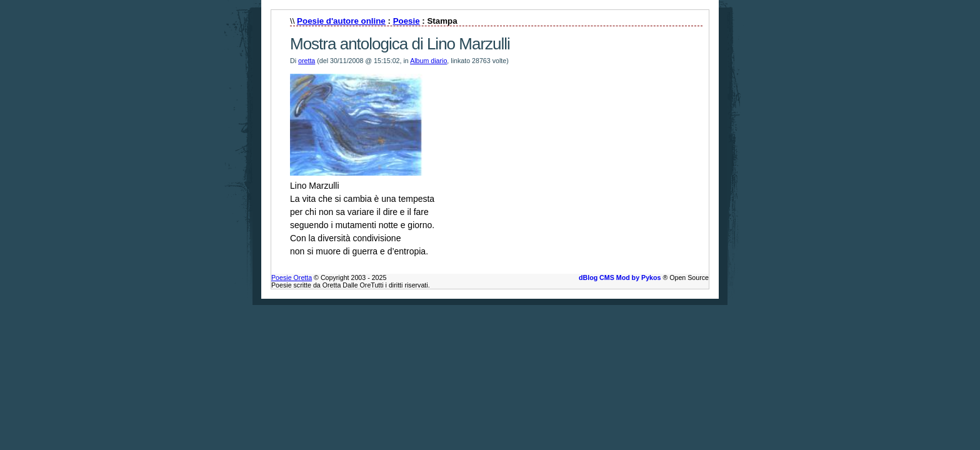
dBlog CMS (597, 277)
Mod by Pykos (639, 277)
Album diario (428, 61)
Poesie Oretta (292, 277)
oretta (307, 61)
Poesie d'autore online (341, 21)
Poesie (407, 21)
